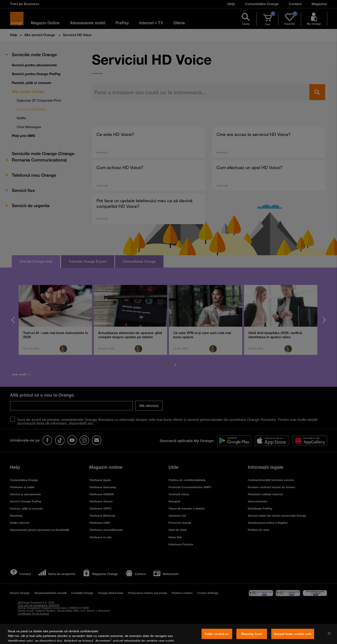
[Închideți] (329, 633)
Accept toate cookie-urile (293, 634)
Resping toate (252, 634)
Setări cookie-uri (217, 634)
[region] (168, 634)
